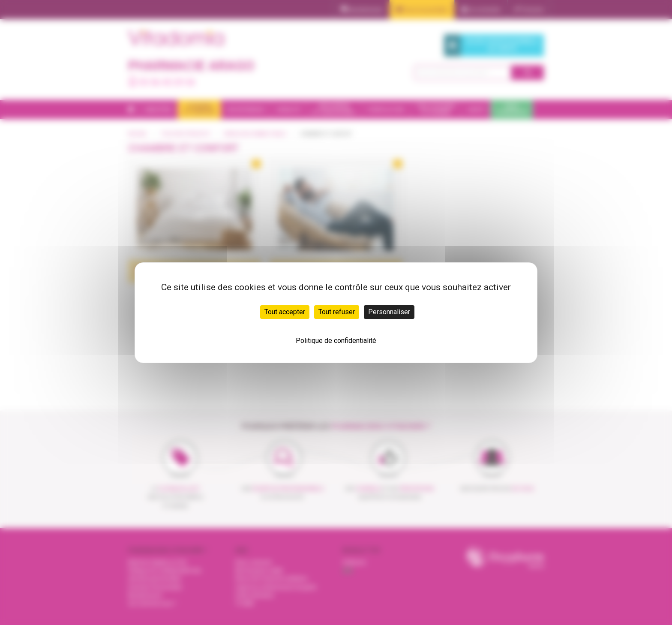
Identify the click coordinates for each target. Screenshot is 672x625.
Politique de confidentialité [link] (336, 341)
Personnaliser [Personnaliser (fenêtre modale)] (389, 312)
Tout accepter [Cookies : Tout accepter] (285, 312)
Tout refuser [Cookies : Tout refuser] (337, 312)
